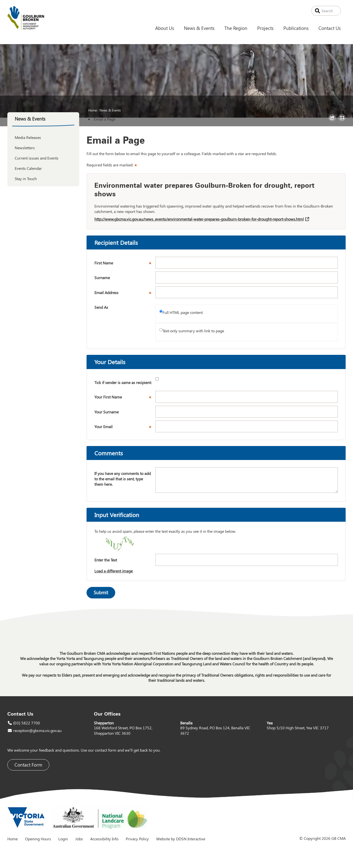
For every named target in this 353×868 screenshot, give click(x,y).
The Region (236, 28)
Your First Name (125, 398)
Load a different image (113, 571)
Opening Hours (38, 839)
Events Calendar (28, 168)
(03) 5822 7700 (27, 723)
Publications (296, 28)
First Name (125, 264)
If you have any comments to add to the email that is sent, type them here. (123, 479)
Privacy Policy (137, 839)
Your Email (125, 428)
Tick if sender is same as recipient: (123, 382)
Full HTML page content (183, 312)
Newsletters (25, 148)
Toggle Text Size (343, 121)
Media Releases (28, 137)
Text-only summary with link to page (193, 331)
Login (63, 839)
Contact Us (330, 28)
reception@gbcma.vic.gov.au (37, 730)
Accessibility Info (104, 839)
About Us (165, 28)
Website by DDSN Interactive (181, 839)
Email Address (125, 294)
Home (93, 110)
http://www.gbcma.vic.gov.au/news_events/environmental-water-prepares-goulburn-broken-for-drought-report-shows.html (199, 219)
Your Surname (107, 412)
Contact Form (28, 765)
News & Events (199, 28)
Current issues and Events (37, 158)
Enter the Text (106, 560)
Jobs (79, 839)
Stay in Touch (26, 179)
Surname (102, 278)
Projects (265, 28)
